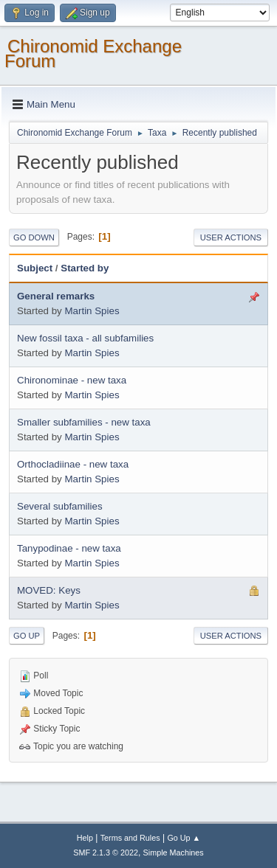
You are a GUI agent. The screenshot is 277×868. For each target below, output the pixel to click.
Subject (35, 268)
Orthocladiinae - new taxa (73, 464)
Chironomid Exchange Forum (93, 53)
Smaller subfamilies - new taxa (84, 422)
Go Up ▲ (184, 838)
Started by (85, 268)
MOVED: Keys (49, 590)
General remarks (56, 296)
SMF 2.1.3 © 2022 (106, 853)
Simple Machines (174, 853)
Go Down (34, 237)
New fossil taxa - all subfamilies (85, 338)
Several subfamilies (60, 506)
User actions (231, 237)
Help (85, 838)
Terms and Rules (130, 838)
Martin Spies (92, 311)
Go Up (27, 636)
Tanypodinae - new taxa (69, 548)
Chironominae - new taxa (72, 380)
